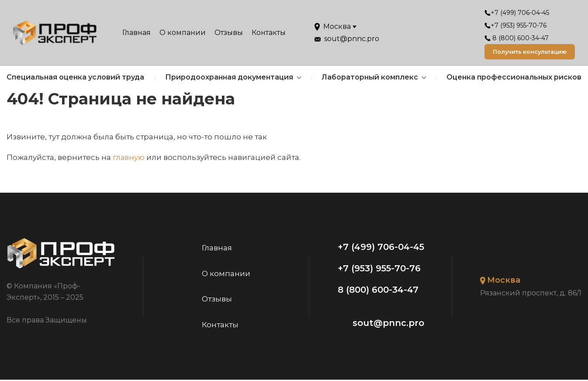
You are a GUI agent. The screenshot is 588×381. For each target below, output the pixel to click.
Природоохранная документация (229, 78)
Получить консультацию (524, 52)
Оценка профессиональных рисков (514, 78)
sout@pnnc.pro (389, 324)
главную (129, 159)
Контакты (269, 33)
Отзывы (229, 33)
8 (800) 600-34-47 (509, 38)
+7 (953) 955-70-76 (508, 25)
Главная (137, 33)
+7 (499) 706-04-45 (509, 13)
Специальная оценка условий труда (75, 78)
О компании (183, 33)
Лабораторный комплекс (370, 78)
